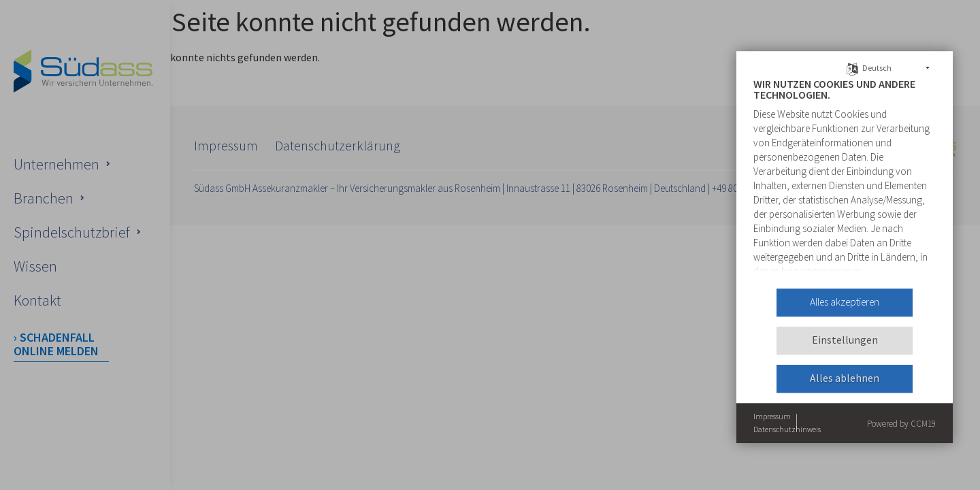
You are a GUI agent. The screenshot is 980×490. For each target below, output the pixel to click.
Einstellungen (845, 341)
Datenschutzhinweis (787, 430)
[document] (845, 178)
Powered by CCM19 (901, 424)
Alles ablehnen (845, 379)
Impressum (772, 416)
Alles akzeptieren (845, 303)
